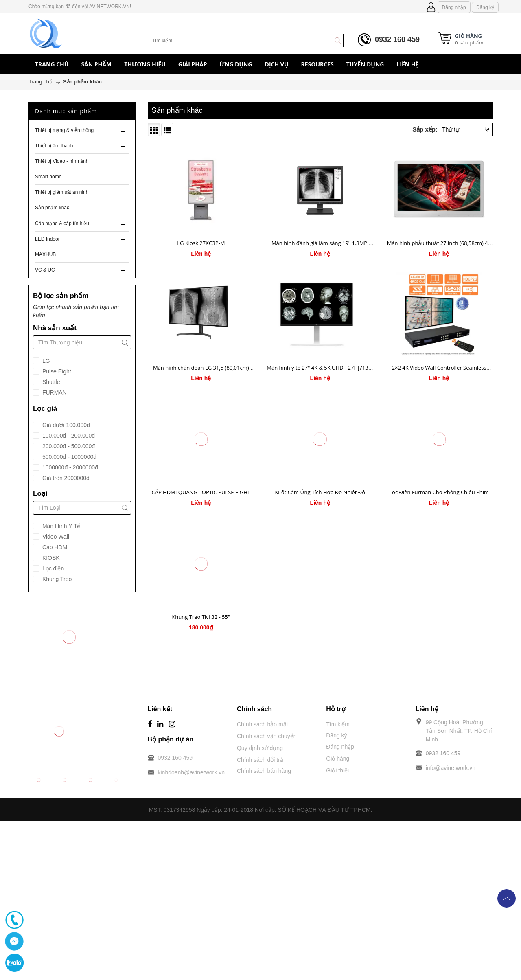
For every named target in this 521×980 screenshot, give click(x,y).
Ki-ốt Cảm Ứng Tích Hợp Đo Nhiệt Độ (320, 492)
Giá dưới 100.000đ (65, 425)
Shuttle (50, 382)
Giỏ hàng (338, 759)
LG (45, 361)
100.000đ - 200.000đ (68, 436)
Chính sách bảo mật (263, 724)
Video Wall (55, 537)
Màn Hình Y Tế (61, 526)
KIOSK (50, 558)
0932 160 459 (397, 39)
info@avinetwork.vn (451, 768)
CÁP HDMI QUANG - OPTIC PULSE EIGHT (201, 492)
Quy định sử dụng (260, 748)
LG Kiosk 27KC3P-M (201, 243)
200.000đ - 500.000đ (68, 446)
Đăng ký (485, 7)
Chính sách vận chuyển (267, 736)
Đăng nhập (454, 7)
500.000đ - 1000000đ (69, 457)
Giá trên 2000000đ (65, 478)
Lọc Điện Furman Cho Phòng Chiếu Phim (439, 492)
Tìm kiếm (338, 724)
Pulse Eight (56, 371)
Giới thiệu (338, 770)
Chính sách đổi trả (260, 760)
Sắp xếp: (425, 129)
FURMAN (54, 392)
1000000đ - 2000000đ (69, 467)
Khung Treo (56, 579)
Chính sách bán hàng (264, 771)
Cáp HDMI (55, 547)
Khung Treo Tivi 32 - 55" (201, 617)
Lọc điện (52, 568)
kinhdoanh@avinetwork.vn (191, 772)
